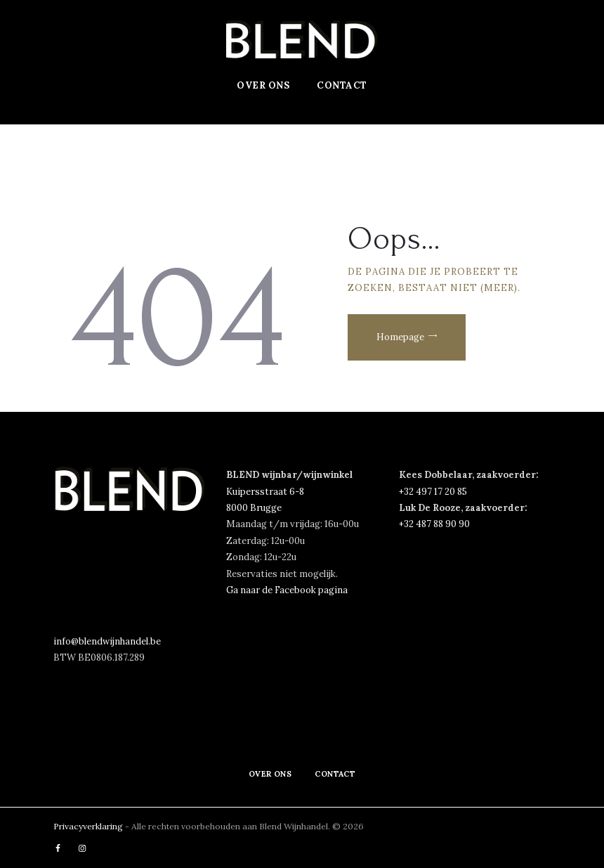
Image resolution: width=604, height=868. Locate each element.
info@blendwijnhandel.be (107, 641)
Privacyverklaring (89, 826)
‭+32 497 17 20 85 (433, 492)
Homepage (401, 337)
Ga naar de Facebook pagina (287, 590)
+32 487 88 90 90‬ (434, 524)
